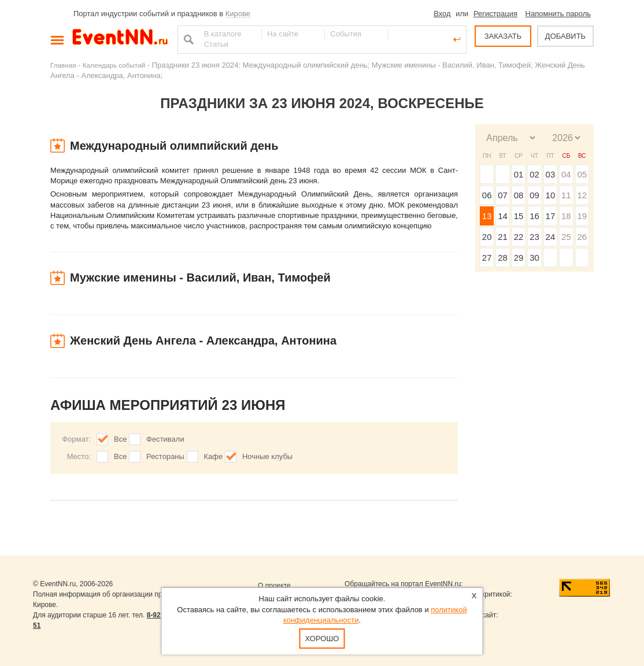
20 (487, 237)
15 (519, 216)
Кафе (214, 456)
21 (503, 237)
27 (487, 258)
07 (503, 195)
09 (534, 195)
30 (534, 258)
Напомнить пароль (558, 14)
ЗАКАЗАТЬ (503, 36)
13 (487, 216)
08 (519, 195)
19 (582, 216)
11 (566, 195)
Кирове (238, 14)
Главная (63, 65)
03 (551, 174)
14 (503, 216)
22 (519, 237)
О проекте (274, 586)
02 (534, 174)
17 (551, 216)
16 (534, 216)
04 (566, 174)
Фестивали (165, 439)
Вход (442, 14)
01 (519, 174)
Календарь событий (114, 65)
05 (582, 174)
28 (503, 258)
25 (566, 237)
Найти (187, 39)
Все (120, 439)
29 (519, 258)
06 (487, 195)
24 (551, 237)
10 (551, 195)
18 (566, 216)
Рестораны (165, 456)
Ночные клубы (267, 456)
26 (582, 237)
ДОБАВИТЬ (565, 36)
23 (534, 237)
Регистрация (495, 14)
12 (582, 195)
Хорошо (322, 639)
